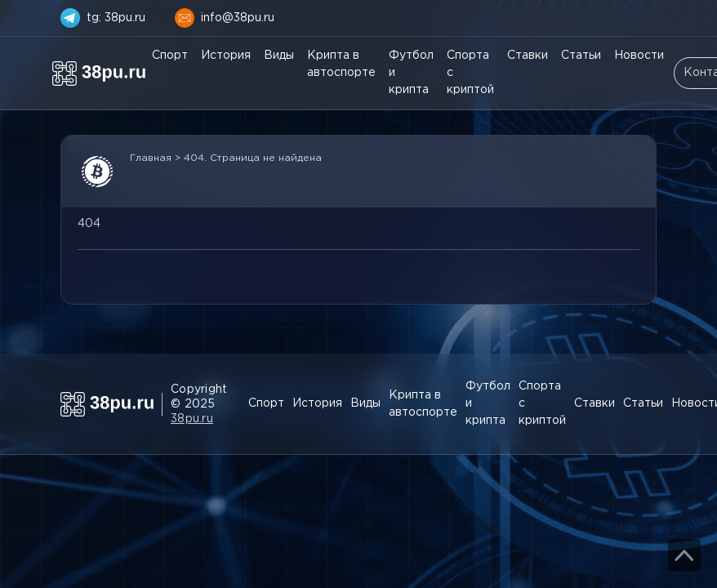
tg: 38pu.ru (116, 18)
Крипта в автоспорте (341, 64)
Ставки (528, 56)
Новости (639, 56)
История (226, 56)
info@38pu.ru (238, 18)
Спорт (170, 56)
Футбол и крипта (411, 73)
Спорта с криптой (470, 73)
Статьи (581, 56)
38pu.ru (192, 419)
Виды (279, 56)
